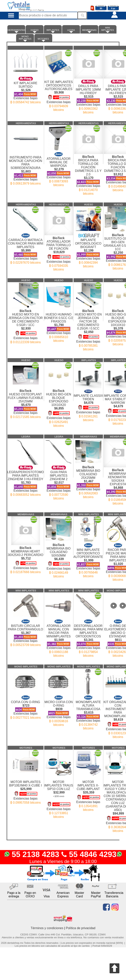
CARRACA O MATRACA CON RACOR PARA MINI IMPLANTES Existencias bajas (26, 247)
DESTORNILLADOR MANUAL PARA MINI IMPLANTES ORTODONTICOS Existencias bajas (88, 637)
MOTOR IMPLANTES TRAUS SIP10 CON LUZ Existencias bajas (59, 796)
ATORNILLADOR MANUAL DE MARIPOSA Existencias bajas (59, 168)
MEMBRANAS (89, 31)
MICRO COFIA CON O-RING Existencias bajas (59, 709)
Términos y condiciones (47, 928)
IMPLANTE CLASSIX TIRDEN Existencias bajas (88, 404)
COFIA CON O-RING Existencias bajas (26, 706)
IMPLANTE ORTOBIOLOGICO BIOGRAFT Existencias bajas (88, 249)
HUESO (35, 31)
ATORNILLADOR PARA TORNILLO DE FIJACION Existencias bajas (59, 252)
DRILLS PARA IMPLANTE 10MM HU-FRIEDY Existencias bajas (88, 95)
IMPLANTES (53, 31)
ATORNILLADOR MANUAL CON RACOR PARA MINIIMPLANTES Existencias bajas (59, 637)
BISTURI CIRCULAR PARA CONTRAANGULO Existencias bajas (26, 631)
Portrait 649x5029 (102, 946)
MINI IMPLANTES (107, 30)
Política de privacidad (81, 928)
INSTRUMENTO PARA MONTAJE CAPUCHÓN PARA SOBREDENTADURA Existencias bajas (26, 167)
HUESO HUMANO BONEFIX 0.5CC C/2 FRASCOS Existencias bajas (59, 324)
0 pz (113, 8)
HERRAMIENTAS (16, 31)
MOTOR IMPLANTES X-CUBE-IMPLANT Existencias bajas (88, 792)
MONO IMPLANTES (25, 39)
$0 (101, 8)
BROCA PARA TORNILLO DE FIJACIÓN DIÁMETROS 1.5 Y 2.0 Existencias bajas (88, 173)
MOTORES (43, 40)
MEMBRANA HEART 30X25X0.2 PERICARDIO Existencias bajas (26, 558)
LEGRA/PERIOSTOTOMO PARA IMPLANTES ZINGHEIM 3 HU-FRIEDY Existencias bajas (26, 479)
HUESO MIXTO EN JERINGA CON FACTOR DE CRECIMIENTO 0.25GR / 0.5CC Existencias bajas (88, 328)
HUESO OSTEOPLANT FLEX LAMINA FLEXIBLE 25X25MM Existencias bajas (26, 402)
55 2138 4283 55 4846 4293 (63, 854)
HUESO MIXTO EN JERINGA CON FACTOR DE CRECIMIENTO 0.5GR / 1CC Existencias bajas (26, 325)
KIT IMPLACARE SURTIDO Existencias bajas (26, 89)
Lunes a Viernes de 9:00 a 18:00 (63, 861)
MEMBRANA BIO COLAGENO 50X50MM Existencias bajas (59, 559)
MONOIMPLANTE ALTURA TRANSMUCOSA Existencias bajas (88, 711)
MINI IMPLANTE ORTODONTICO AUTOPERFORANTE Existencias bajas (88, 559)
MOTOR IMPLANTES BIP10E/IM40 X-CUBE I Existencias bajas (26, 789)
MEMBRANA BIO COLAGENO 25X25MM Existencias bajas (88, 480)
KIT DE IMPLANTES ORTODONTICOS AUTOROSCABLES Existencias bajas (59, 92)
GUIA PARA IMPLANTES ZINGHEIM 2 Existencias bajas (59, 481)
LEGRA (71, 31)
